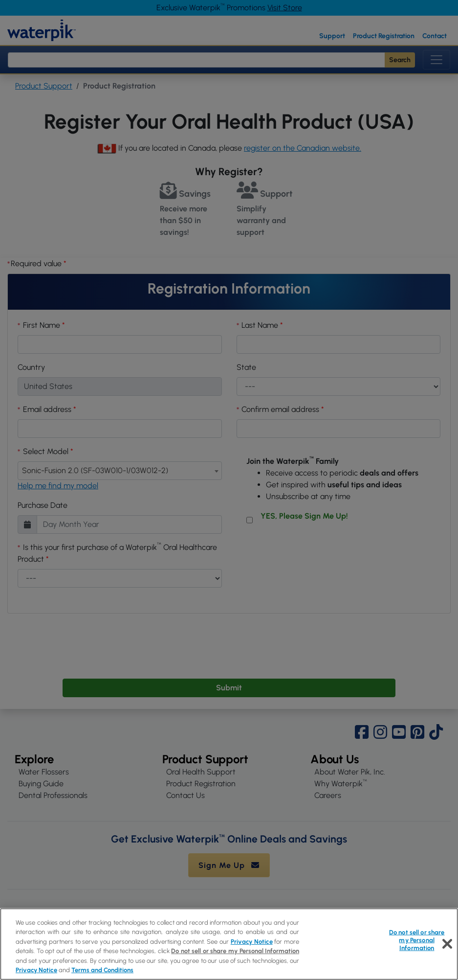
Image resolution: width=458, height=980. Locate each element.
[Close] (447, 944)
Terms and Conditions (102, 970)
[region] (229, 944)
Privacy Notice (252, 942)
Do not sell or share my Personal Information (235, 951)
